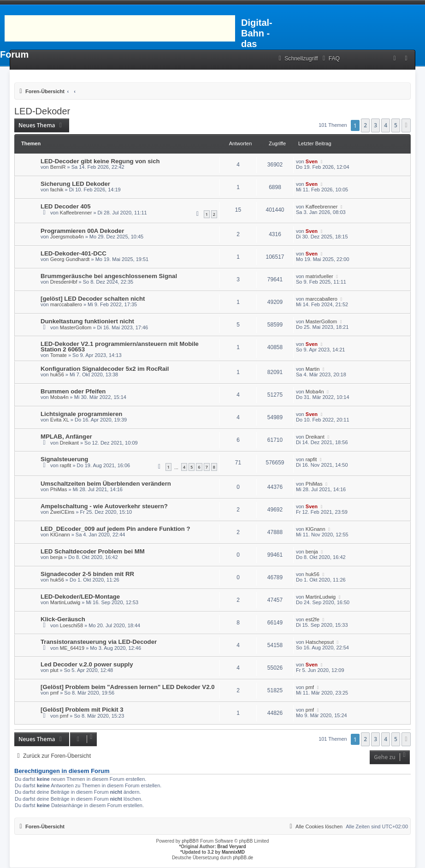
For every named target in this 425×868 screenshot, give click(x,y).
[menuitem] (330, 59)
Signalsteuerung (64, 459)
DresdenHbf (64, 282)
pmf (54, 693)
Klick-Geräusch (63, 619)
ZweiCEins (62, 512)
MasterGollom (76, 327)
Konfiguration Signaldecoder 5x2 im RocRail (105, 369)
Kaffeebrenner (76, 213)
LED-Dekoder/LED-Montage (80, 597)
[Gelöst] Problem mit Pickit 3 (82, 710)
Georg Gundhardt (70, 259)
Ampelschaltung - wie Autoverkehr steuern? (104, 506)
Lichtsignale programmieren (81, 414)
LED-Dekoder (42, 111)
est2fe (313, 619)
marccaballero (66, 304)
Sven (312, 161)
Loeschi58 (71, 625)
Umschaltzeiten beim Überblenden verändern (106, 484)
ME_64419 (72, 648)
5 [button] (396, 125)
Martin (313, 369)
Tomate (59, 355)
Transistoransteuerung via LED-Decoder (99, 642)
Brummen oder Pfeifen (73, 391)
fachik (57, 190)
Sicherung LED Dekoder (75, 184)
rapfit (65, 465)
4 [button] (386, 125)
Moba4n (59, 397)
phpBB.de (243, 858)
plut (54, 670)
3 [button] (375, 125)
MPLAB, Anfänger (66, 437)
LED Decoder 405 (65, 206)
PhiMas (59, 489)
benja (56, 557)
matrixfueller (319, 276)
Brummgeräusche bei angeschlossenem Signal (109, 276)
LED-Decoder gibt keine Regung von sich (100, 161)
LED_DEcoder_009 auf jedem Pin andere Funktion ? (115, 529)
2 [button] (365, 125)
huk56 (57, 375)
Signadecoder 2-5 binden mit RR (87, 574)
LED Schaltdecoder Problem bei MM (93, 551)
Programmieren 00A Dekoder (82, 231)
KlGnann (60, 535)
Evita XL (60, 420)
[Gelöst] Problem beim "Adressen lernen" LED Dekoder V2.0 (127, 687)
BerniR (58, 167)
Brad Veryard (231, 847)
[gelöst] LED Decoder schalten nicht (93, 299)
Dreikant (69, 443)
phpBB (189, 841)
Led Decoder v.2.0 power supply (87, 664)
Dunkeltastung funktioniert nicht (87, 321)
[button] (406, 125)
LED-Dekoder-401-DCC (74, 253)
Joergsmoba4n (67, 237)
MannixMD (233, 852)
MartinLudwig (65, 602)
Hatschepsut (320, 642)
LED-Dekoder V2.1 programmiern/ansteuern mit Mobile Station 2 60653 (120, 347)
